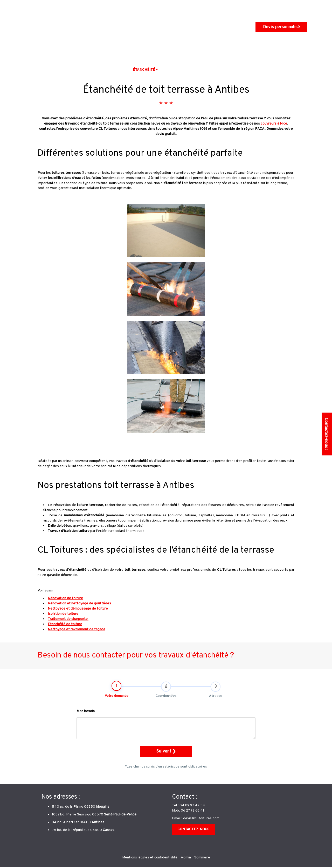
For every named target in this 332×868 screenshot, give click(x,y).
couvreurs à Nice (274, 124)
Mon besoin (86, 717)
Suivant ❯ (166, 758)
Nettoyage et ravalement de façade (77, 629)
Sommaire (202, 859)
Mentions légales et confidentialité (150, 859)
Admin (186, 859)
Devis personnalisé (281, 27)
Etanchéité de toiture (65, 624)
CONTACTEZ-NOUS (193, 831)
